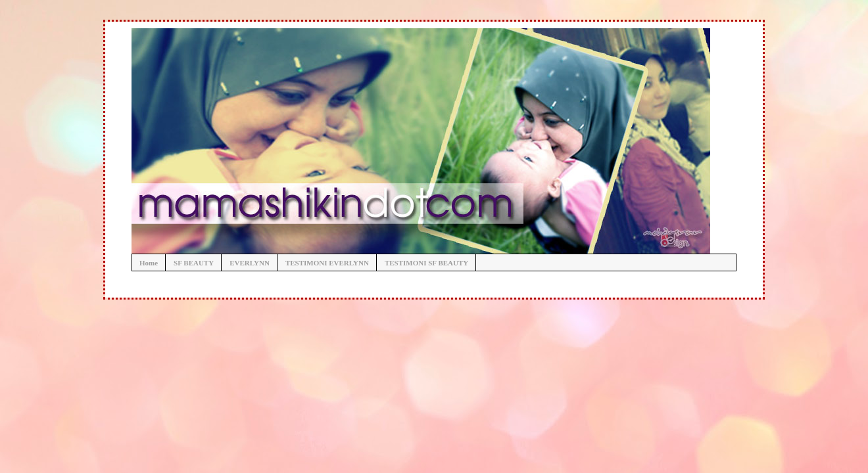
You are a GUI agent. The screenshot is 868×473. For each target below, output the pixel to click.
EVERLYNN (250, 263)
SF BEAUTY (194, 263)
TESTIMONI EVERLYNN (327, 263)
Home (149, 263)
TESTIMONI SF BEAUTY (426, 263)
